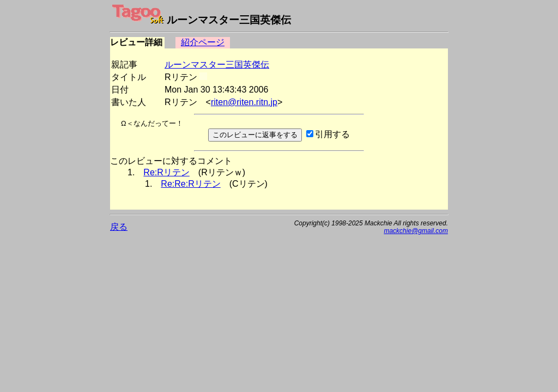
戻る (119, 227)
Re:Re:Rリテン (190, 184)
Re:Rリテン (166, 172)
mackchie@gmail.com (416, 231)
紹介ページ (203, 42)
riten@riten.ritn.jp (244, 102)
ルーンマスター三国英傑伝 (217, 65)
